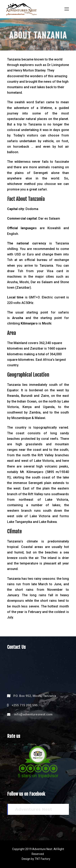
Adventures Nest (34, 809)
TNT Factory (42, 859)
